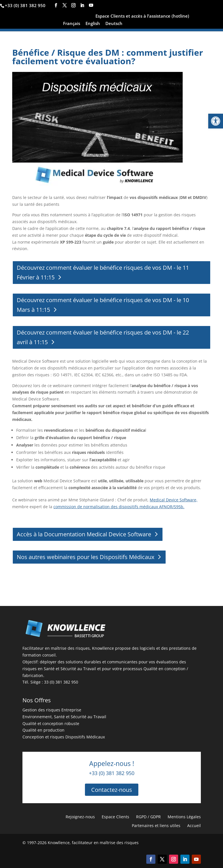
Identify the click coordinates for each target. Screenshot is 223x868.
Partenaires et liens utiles (156, 826)
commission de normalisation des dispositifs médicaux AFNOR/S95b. (119, 507)
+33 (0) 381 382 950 (25, 5)
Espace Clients (115, 817)
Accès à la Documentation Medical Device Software (84, 534)
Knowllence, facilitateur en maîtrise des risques (93, 843)
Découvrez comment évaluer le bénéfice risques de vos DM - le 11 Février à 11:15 (103, 272)
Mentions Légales (184, 817)
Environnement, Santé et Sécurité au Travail (64, 717)
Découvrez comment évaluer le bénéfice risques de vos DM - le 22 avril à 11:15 (103, 337)
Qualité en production (43, 730)
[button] (216, 121)
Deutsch (114, 24)
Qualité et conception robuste (51, 723)
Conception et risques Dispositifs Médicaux (64, 737)
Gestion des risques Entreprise (52, 710)
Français (72, 24)
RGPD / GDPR (148, 817)
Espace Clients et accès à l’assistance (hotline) (142, 16)
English (93, 24)
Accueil (194, 826)
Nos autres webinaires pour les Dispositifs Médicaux (86, 557)
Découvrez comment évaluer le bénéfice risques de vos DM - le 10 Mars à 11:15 (103, 305)
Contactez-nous (112, 790)
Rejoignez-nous (80, 817)
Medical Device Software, (174, 500)
